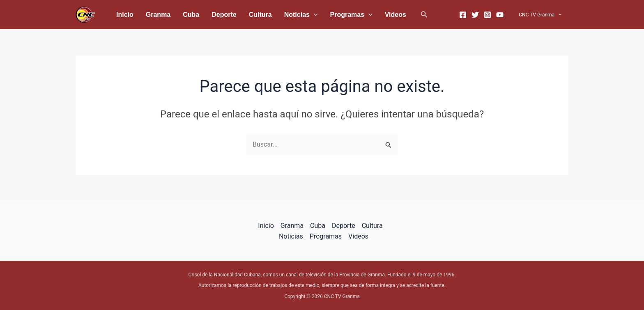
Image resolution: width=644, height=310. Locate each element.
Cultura (235, 15)
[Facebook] (467, 15)
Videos (352, 15)
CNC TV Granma (542, 15)
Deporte (204, 15)
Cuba (177, 15)
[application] (282, 15)
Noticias (269, 15)
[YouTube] (504, 15)
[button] (378, 15)
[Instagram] (492, 15)
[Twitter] (479, 15)
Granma (149, 15)
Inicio (122, 15)
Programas (314, 15)
